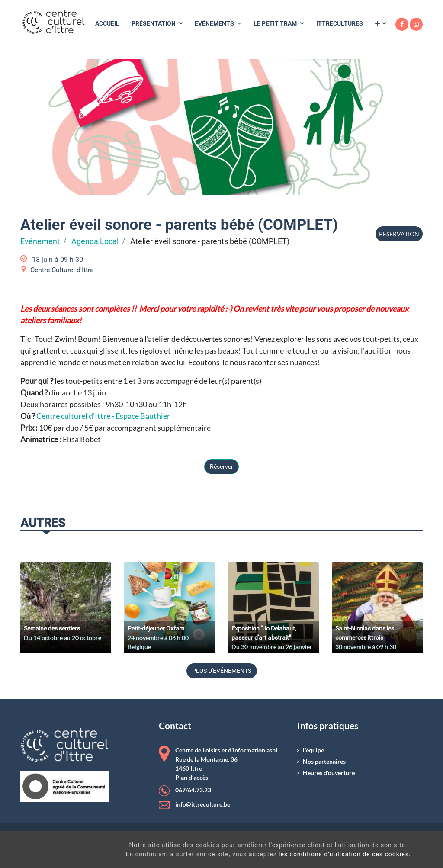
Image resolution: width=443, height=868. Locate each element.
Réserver (221, 466)
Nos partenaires (324, 762)
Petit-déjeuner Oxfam (156, 628)
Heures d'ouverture (329, 773)
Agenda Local (95, 241)
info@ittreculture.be (203, 804)
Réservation (399, 234)
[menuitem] (107, 24)
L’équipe (313, 750)
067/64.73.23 (193, 790)
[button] (380, 24)
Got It (392, 851)
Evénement (40, 241)
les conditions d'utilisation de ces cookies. (253, 854)
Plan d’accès (192, 778)
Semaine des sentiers (52, 628)
